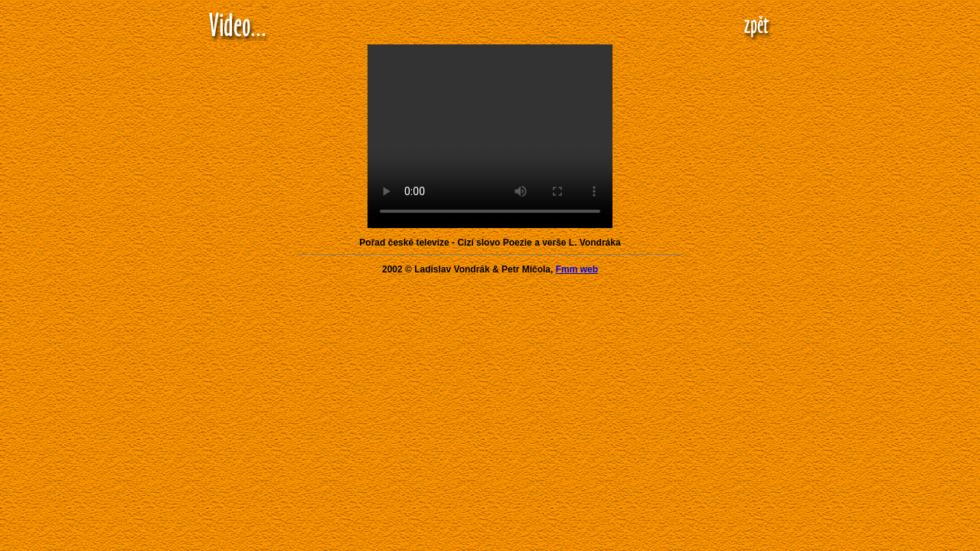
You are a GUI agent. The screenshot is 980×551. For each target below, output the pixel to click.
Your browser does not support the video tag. (490, 136)
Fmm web (577, 269)
